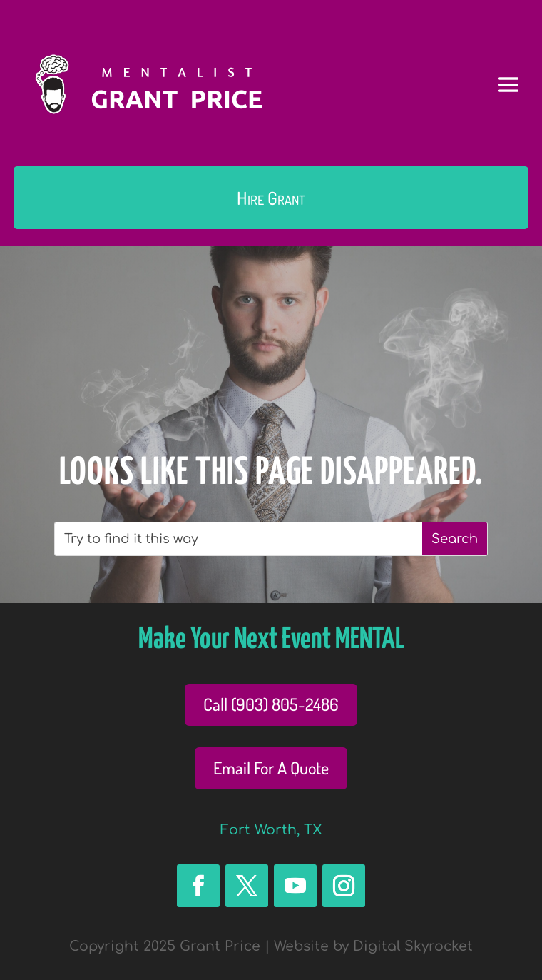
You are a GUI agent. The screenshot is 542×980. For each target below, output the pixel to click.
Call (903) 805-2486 (271, 704)
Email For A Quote (271, 768)
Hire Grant (271, 198)
